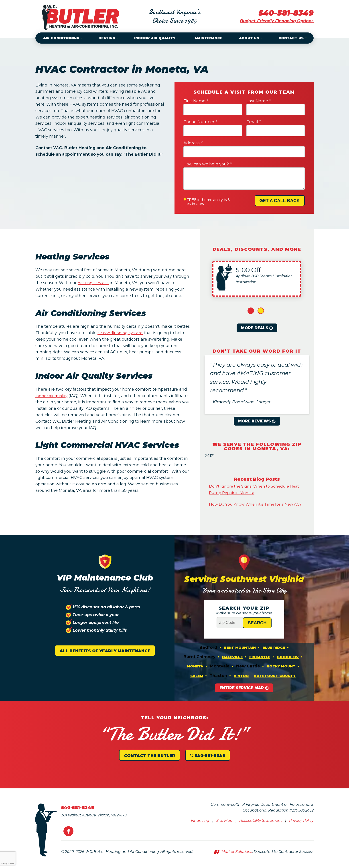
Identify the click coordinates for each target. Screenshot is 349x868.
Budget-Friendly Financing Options (277, 21)
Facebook (68, 840)
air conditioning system (121, 333)
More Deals (255, 328)
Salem (197, 684)
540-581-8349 (285, 13)
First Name (196, 101)
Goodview (288, 664)
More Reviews (255, 421)
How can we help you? (207, 164)
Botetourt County (275, 684)
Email (254, 122)
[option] (257, 279)
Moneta (195, 674)
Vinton (241, 684)
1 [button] (251, 311)
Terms (12, 863)
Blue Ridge (274, 654)
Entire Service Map (242, 697)
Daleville (232, 664)
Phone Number (200, 122)
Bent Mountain (240, 654)
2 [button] (261, 311)
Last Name (259, 101)
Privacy (4, 863)
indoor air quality (52, 396)
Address (193, 143)
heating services (94, 283)
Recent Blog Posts (257, 479)
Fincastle (260, 664)
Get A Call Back (280, 201)
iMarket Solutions (236, 861)
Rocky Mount (281, 674)
